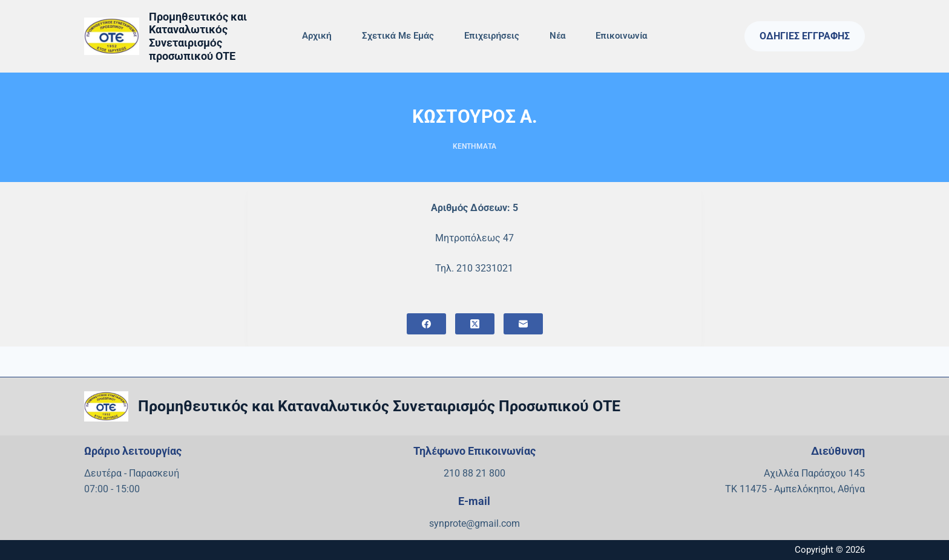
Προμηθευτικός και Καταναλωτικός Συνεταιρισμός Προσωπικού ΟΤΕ (379, 406)
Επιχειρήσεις (492, 36)
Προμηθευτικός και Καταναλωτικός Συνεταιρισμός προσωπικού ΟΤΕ (198, 36)
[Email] (523, 324)
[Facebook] (426, 324)
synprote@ (452, 523)
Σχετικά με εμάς (398, 36)
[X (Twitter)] (475, 324)
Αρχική (317, 36)
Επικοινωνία (621, 36)
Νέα (557, 36)
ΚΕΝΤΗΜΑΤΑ (475, 146)
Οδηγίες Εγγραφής (805, 36)
